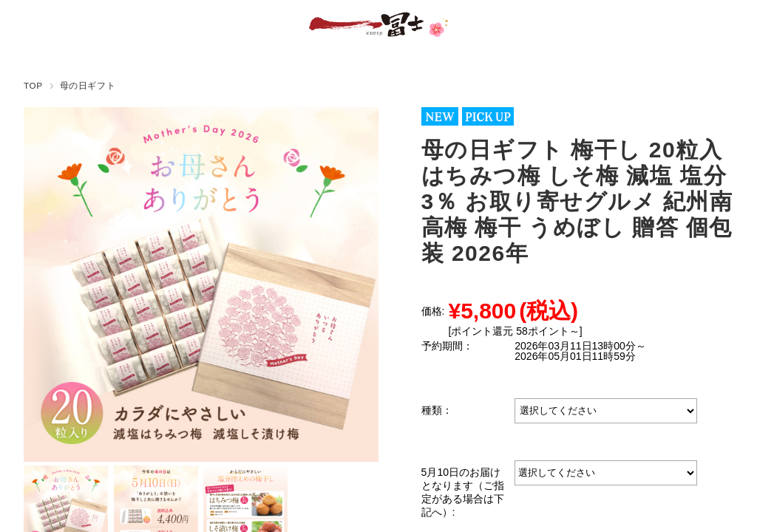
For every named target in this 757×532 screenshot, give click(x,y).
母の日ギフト (88, 85)
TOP (33, 85)
